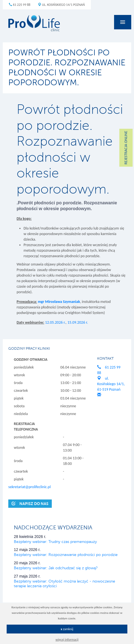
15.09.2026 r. (78, 322)
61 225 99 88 (20, 5)
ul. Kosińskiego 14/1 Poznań (61, 5)
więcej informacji (67, 640)
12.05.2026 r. (55, 322)
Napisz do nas (30, 503)
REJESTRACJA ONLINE (126, 148)
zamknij (67, 629)
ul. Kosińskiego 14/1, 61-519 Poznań (111, 384)
